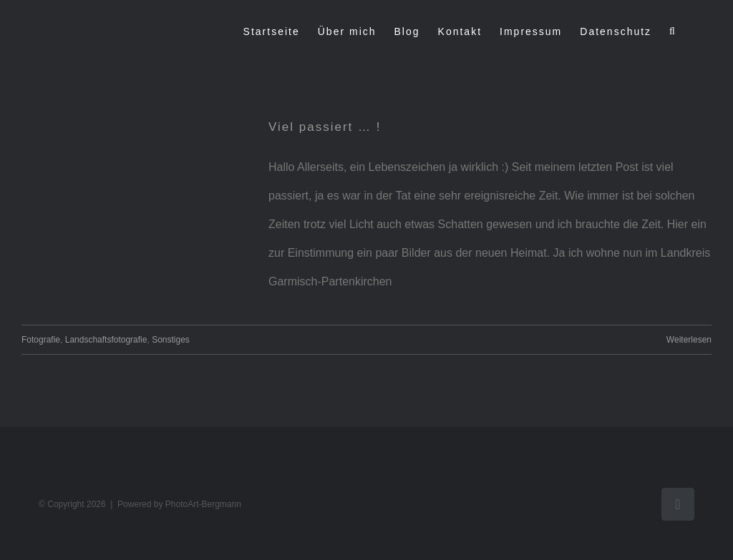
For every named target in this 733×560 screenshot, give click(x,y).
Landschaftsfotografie (106, 340)
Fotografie (41, 340)
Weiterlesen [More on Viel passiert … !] (689, 340)
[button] (673, 31)
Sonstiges (171, 340)
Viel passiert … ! (325, 127)
